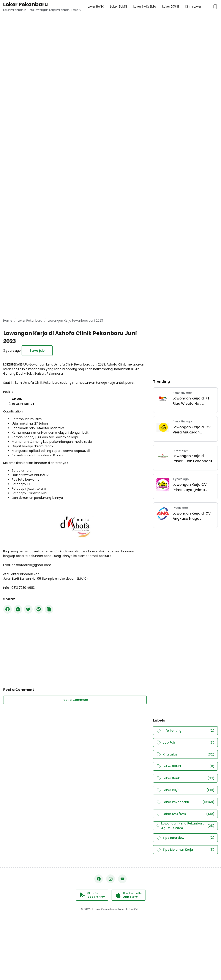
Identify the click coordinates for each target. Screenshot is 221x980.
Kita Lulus (185, 755)
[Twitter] (28, 609)
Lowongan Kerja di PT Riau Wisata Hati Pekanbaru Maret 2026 (192, 401)
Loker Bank (185, 778)
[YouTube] (122, 879)
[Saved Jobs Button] (215, 6)
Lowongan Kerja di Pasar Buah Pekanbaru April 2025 (192, 459)
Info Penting (185, 731)
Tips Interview (185, 838)
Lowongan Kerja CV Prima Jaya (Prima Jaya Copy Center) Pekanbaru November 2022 (192, 487)
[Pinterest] (39, 609)
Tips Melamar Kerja (185, 850)
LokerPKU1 (133, 909)
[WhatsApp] (18, 609)
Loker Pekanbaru (26, 4)
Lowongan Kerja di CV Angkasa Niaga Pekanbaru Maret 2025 (192, 516)
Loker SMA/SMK (185, 814)
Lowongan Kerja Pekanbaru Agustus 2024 (185, 826)
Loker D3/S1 (185, 790)
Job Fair (185, 743)
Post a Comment (75, 700)
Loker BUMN (185, 766)
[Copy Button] (49, 609)
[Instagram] (110, 879)
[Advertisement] (110, 30)
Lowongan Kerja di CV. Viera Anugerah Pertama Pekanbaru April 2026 (192, 430)
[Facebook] (8, 609)
